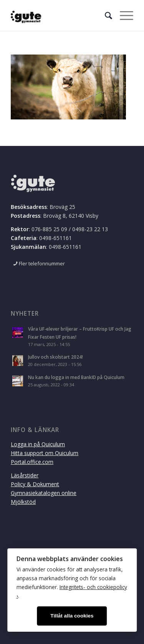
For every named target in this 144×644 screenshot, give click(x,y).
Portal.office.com (32, 462)
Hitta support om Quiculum (45, 453)
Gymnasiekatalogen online (44, 493)
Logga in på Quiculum (38, 444)
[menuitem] (105, 15)
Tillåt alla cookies (72, 616)
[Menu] (123, 15)
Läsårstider (25, 475)
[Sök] (105, 15)
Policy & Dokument (35, 484)
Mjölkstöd (23, 502)
